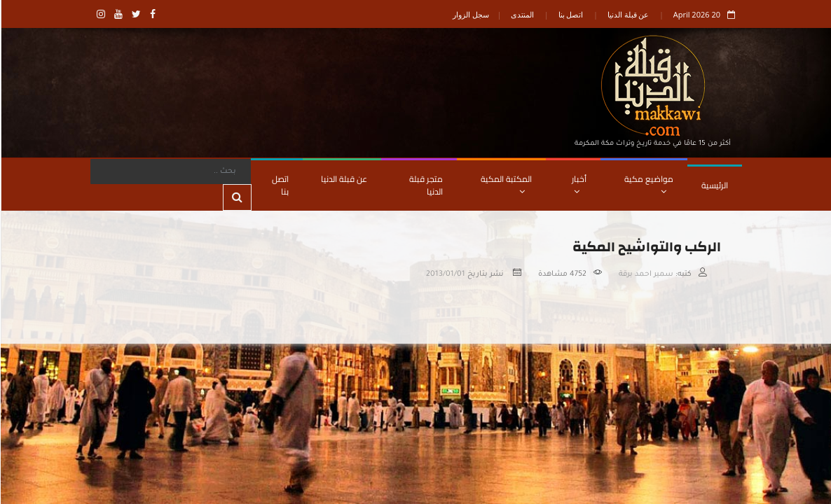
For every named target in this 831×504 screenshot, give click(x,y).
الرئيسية (714, 185)
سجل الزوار (470, 14)
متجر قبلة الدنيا (425, 185)
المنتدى (522, 14)
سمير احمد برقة (645, 274)
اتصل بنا (570, 14)
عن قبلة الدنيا (628, 14)
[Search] (170, 171)
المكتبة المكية (506, 183)
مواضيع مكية (648, 183)
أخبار (578, 183)
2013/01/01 (445, 274)
